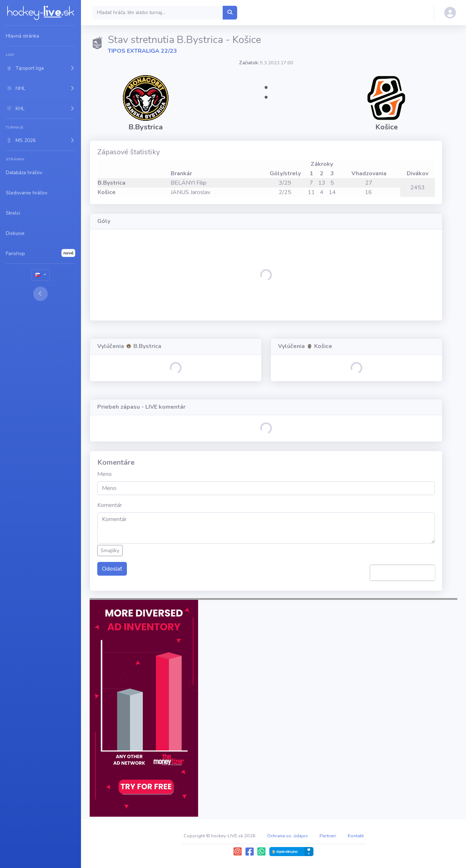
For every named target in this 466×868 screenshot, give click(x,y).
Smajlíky (110, 551)
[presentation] (403, 573)
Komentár (110, 505)
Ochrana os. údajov (288, 836)
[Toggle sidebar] (40, 294)
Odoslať (112, 569)
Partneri (328, 836)
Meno (104, 474)
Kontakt (356, 836)
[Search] (158, 13)
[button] (40, 68)
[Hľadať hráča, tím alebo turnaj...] (230, 13)
